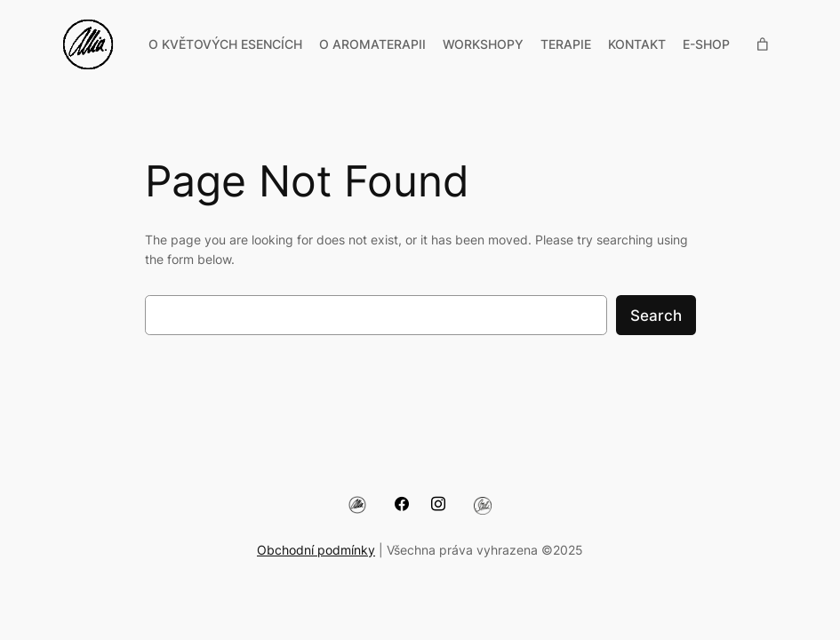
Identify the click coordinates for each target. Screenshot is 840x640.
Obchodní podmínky (316, 550)
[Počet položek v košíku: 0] (763, 44)
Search (656, 316)
